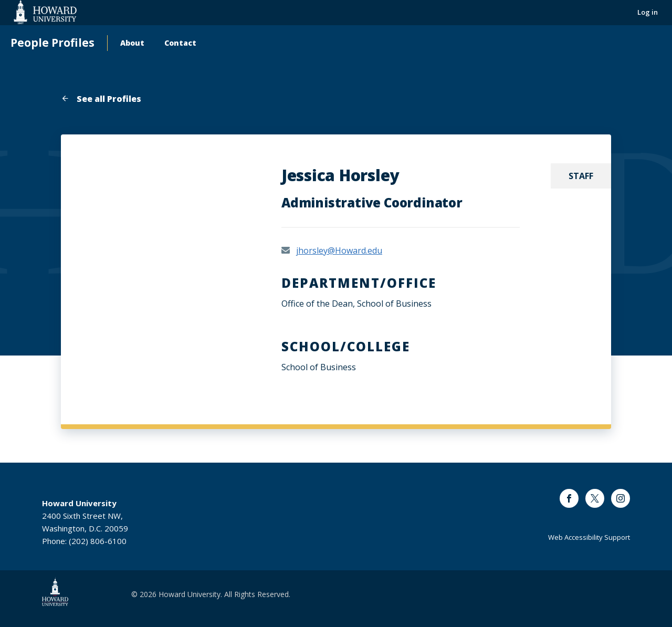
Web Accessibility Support (589, 537)
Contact (180, 43)
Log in (648, 12)
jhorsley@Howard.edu (339, 250)
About (132, 43)
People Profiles (52, 43)
